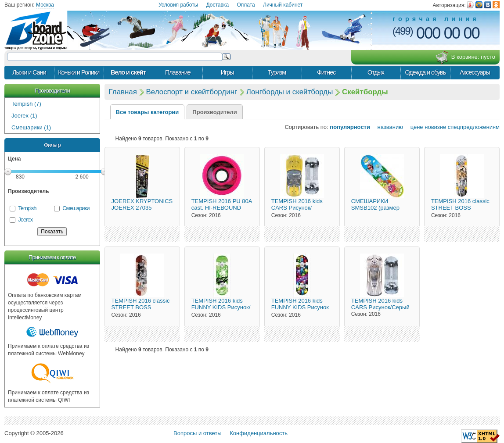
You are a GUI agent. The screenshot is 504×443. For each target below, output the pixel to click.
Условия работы (178, 5)
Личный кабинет (283, 5)
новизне (435, 127)
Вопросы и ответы (197, 433)
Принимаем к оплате (52, 257)
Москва (45, 5)
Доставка (218, 5)
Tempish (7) (26, 104)
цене (414, 127)
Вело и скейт (128, 72)
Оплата (246, 5)
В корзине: (465, 57)
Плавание (178, 72)
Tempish (27, 208)
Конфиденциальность (259, 433)
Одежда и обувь (425, 72)
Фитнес (326, 72)
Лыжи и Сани (29, 72)
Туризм (277, 72)
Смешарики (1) (31, 127)
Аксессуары (475, 72)
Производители (52, 91)
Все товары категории (148, 112)
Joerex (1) (24, 116)
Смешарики (76, 208)
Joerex (25, 220)
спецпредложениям (474, 127)
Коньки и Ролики (79, 72)
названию (387, 127)
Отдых (376, 72)
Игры (227, 72)
